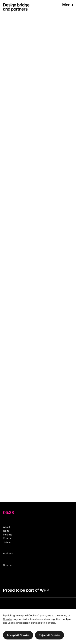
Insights (8, 534)
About (7, 527)
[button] (18, 635)
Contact (8, 538)
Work (6, 531)
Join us (7, 542)
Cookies (8, 619)
